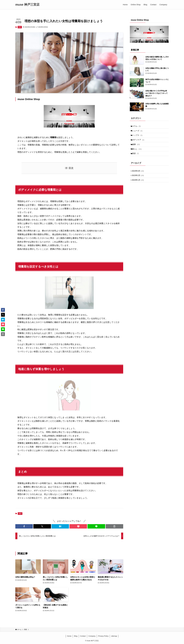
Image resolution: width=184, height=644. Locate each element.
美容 (20, 27)
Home (69, 636)
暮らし (138, 153)
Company (92, 636)
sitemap (114, 636)
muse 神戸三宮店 (27, 5)
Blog (76, 636)
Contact (83, 636)
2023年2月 (139, 182)
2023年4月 (139, 177)
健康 (137, 148)
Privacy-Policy (103, 636)
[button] (24, 526)
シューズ (138, 132)
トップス (138, 137)
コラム (137, 126)
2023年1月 (139, 187)
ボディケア (139, 142)
